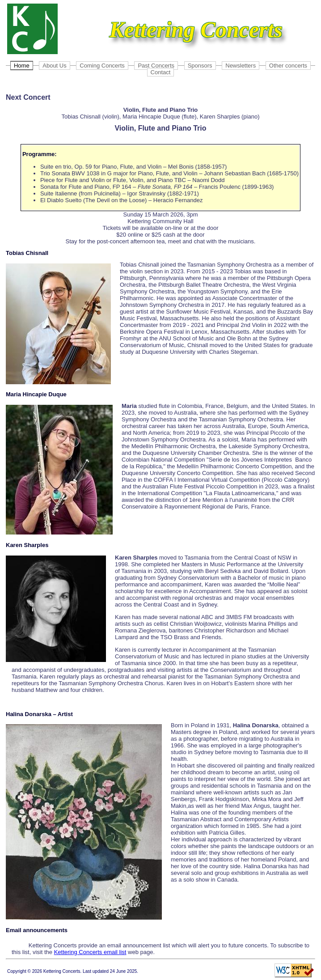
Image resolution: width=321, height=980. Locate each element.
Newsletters (241, 66)
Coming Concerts (102, 66)
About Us (54, 66)
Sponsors (200, 66)
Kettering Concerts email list (90, 952)
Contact (161, 72)
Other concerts (288, 66)
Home (22, 66)
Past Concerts (156, 66)
